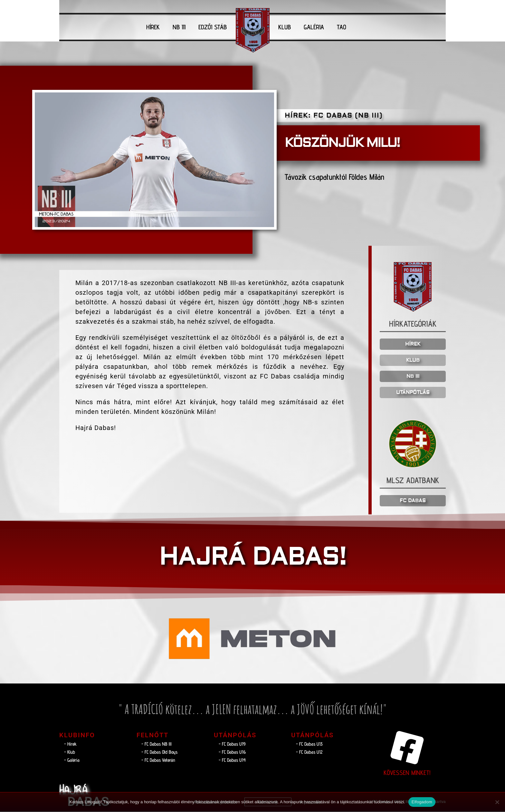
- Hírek (70, 745)
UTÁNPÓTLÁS (413, 393)
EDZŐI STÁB (213, 27)
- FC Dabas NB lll (157, 745)
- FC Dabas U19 (232, 745)
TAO (342, 27)
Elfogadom (422, 802)
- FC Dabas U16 (232, 753)
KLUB (285, 27)
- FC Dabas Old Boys (159, 753)
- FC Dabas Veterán (158, 761)
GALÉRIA (314, 27)
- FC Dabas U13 (309, 745)
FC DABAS (413, 501)
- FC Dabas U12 (309, 753)
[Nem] (497, 802)
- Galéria (72, 761)
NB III (179, 27)
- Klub (70, 753)
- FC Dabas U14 (232, 761)
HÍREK (153, 27)
